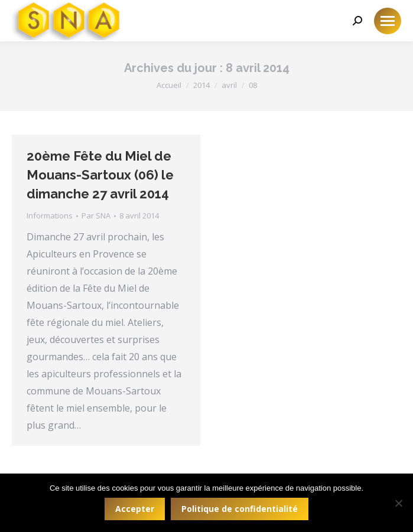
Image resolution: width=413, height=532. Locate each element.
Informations (50, 216)
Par (96, 216)
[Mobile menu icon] (388, 21)
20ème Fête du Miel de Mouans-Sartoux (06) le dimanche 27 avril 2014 (100, 175)
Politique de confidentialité (240, 509)
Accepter (135, 509)
